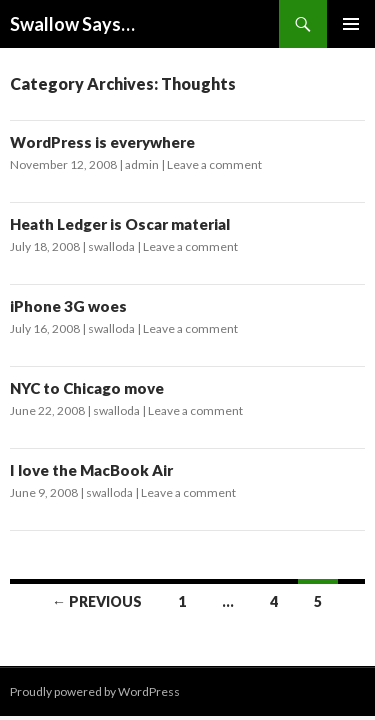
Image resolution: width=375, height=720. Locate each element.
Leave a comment (214, 164)
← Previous (97, 601)
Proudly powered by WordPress (95, 691)
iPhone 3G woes (68, 306)
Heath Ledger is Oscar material (120, 224)
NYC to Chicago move (87, 388)
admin (142, 164)
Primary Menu (351, 24)
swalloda (111, 246)
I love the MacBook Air (91, 470)
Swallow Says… (72, 24)
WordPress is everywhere (102, 142)
